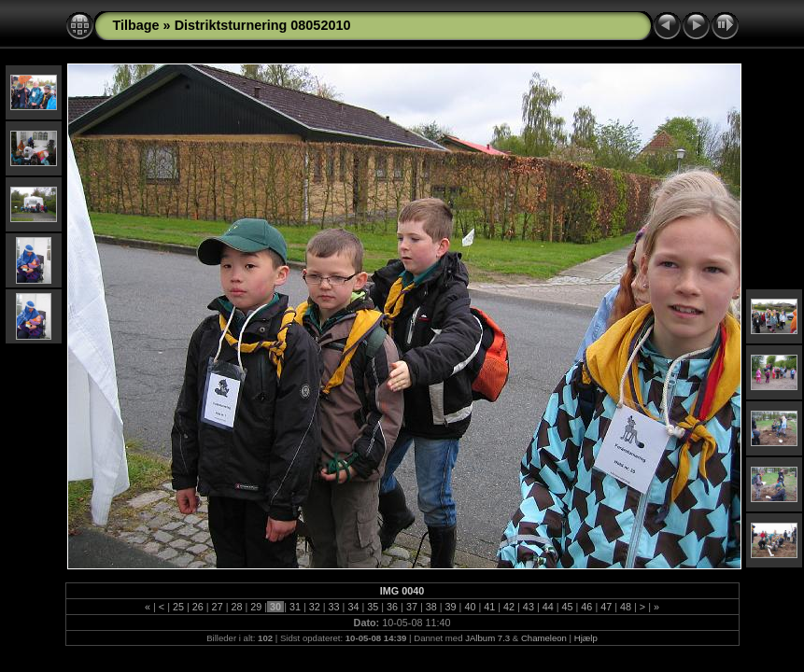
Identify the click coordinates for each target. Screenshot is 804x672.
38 (431, 607)
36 (392, 607)
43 (529, 607)
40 (470, 607)
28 (236, 607)
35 (373, 607)
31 (295, 607)
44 (548, 607)
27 (218, 607)
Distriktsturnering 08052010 (263, 25)
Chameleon (544, 638)
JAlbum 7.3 (487, 638)
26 (198, 607)
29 (256, 607)
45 (568, 607)
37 (412, 607)
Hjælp (586, 638)
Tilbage (136, 25)
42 (509, 607)
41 (489, 607)
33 (334, 607)
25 (178, 607)
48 (626, 607)
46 (586, 607)
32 (315, 607)
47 (606, 607)
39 (451, 607)
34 (353, 607)
